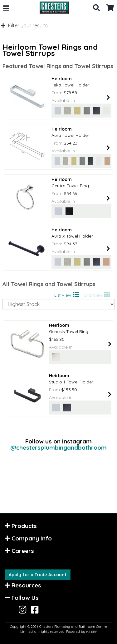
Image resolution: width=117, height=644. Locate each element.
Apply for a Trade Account (38, 575)
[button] (6, 8)
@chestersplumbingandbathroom (58, 447)
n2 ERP (92, 632)
